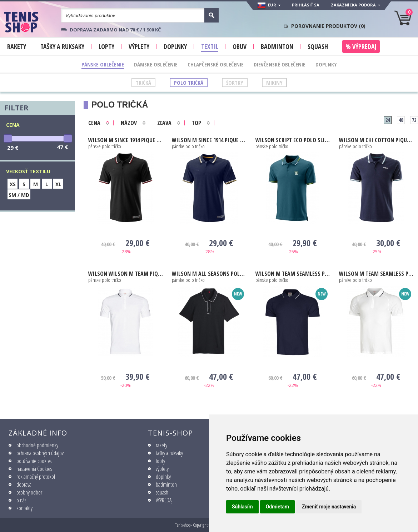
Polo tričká (189, 83)
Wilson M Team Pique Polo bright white (126, 274)
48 (401, 120)
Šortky (235, 83)
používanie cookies (34, 461)
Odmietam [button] (277, 507)
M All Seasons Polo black (209, 274)
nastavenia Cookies (34, 469)
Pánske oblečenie (103, 64)
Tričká (143, 83)
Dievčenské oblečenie (280, 64)
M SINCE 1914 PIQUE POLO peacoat (209, 140)
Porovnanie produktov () (328, 26)
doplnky (163, 477)
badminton (166, 484)
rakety (161, 445)
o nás (21, 500)
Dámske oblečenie (156, 64)
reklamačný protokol (36, 477)
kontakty (24, 508)
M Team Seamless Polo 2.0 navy (293, 274)
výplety (162, 469)
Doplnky (326, 64)
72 (414, 120)
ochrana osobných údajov (40, 453)
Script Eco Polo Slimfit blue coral (293, 140)
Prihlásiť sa (306, 5)
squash (162, 492)
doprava (24, 484)
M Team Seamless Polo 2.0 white (376, 274)
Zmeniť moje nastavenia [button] (329, 507)
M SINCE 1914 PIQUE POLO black (126, 140)
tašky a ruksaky (169, 453)
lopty (160, 461)
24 (388, 120)
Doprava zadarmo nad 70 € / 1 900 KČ (115, 30)
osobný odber (29, 492)
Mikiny (274, 83)
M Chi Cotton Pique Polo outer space (376, 140)
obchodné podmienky (37, 445)
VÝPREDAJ (164, 500)
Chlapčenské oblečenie (216, 64)
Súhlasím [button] (242, 507)
